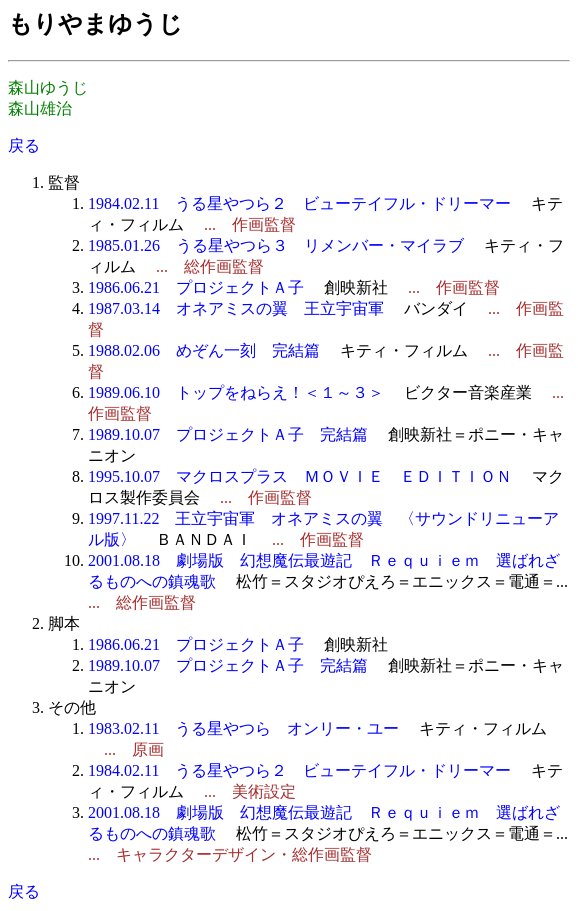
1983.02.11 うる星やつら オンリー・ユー (243, 728)
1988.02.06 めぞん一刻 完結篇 (204, 350)
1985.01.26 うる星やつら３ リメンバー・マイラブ (276, 245)
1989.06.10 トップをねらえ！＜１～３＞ (236, 392)
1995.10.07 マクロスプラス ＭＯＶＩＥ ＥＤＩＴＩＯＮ (300, 476)
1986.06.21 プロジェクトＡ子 (196, 287)
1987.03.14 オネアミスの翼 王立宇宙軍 (236, 308)
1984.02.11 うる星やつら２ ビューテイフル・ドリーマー (299, 203)
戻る (24, 145)
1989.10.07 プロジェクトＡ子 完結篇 (228, 434)
